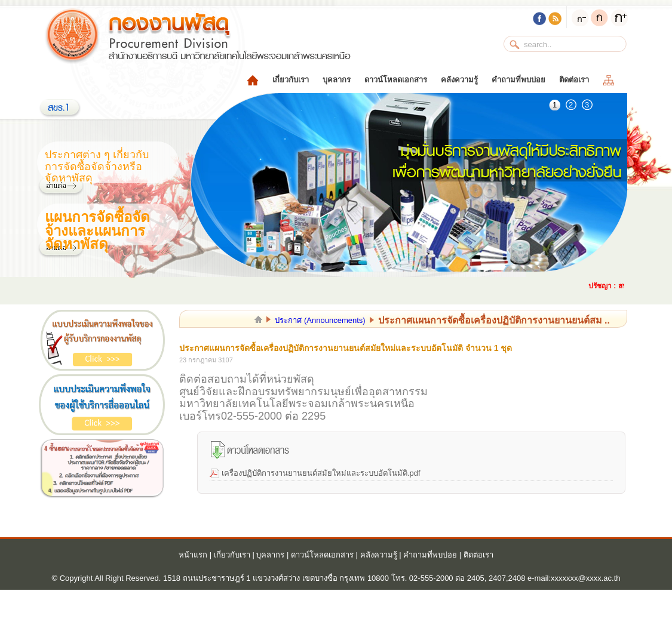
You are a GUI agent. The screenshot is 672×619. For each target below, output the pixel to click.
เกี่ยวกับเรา (291, 80)
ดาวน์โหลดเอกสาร (396, 80)
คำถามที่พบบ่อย (518, 80)
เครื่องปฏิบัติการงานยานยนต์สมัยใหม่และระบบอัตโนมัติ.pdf (321, 473)
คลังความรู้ (459, 80)
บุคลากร (337, 80)
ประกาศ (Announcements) (320, 320)
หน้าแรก (193, 555)
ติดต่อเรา (574, 80)
